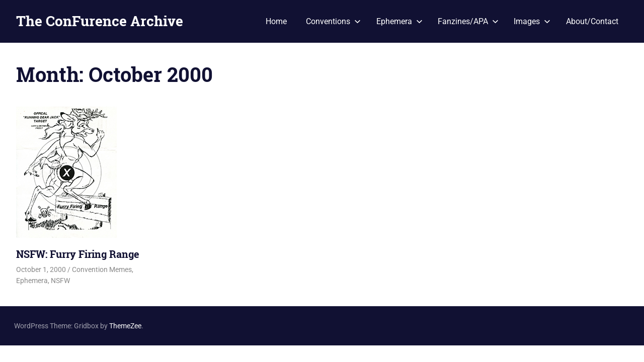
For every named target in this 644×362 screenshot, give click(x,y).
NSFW (60, 281)
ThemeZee (125, 326)
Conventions (333, 21)
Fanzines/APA (468, 21)
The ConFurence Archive (100, 21)
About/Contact (592, 21)
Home (276, 21)
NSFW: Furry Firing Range (78, 254)
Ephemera (399, 21)
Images (532, 21)
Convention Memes (102, 269)
